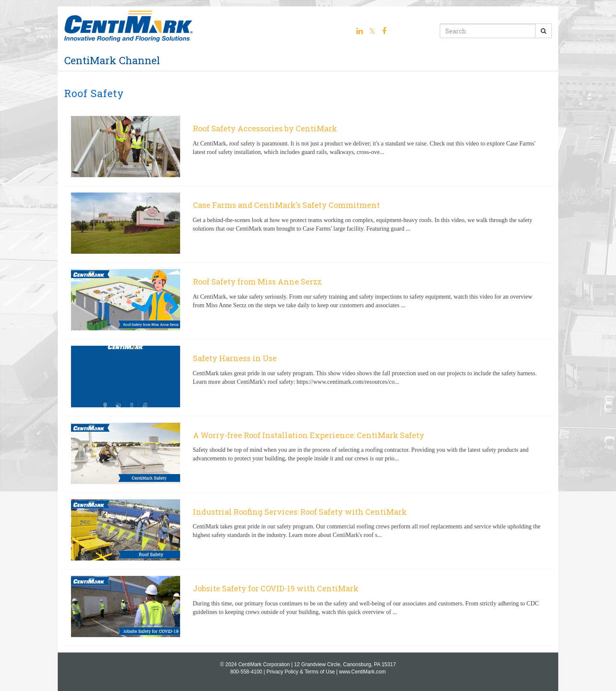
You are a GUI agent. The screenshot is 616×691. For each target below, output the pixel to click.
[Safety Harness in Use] (308, 377)
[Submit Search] (543, 31)
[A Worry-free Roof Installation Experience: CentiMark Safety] (308, 454)
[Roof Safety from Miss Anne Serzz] (308, 301)
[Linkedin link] (360, 31)
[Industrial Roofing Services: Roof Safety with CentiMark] (308, 531)
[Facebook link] (384, 31)
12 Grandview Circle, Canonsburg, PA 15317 (345, 664)
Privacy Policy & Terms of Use (301, 672)
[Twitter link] (372, 31)
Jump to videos (0, 0)
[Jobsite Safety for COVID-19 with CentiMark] (308, 608)
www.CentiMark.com (362, 672)
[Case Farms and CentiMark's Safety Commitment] (308, 224)
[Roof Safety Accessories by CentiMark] (308, 148)
